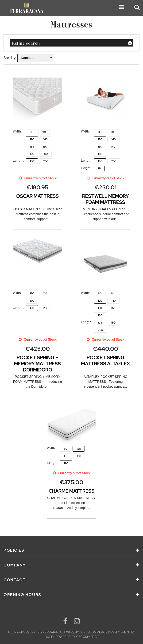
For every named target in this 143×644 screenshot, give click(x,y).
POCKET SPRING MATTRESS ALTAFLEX (106, 361)
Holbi (49, 637)
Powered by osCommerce (77, 637)
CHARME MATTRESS (71, 491)
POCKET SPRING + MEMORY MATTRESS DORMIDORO (37, 364)
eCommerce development (109, 632)
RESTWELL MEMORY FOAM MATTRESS (106, 199)
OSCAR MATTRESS (37, 196)
